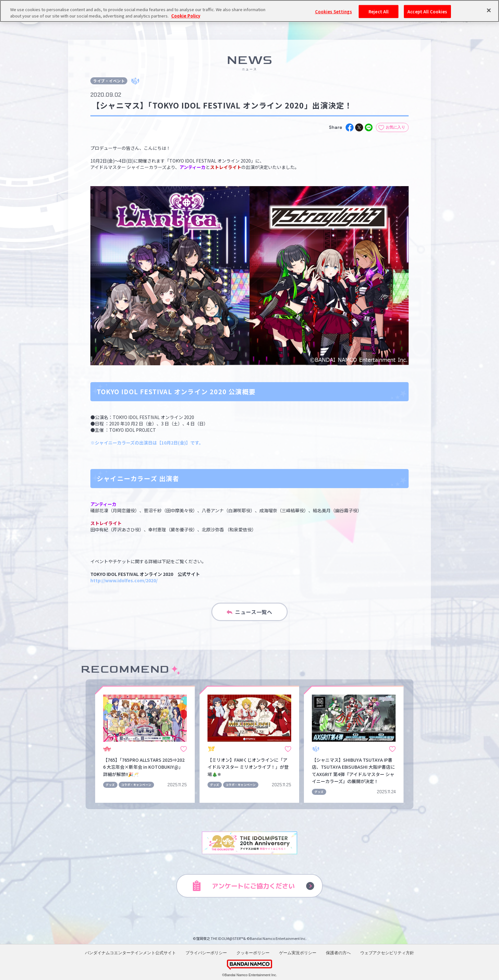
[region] (250, 11)
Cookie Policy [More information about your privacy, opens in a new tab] (186, 16)
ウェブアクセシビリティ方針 (387, 953)
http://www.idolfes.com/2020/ (124, 580)
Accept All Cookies (427, 11)
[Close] (489, 10)
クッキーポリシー (253, 953)
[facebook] (350, 127)
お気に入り (396, 127)
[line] (369, 127)
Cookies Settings (334, 11)
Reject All (379, 11)
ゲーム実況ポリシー (298, 953)
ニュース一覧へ (250, 612)
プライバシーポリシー (206, 953)
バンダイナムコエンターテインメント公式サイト (130, 953)
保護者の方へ (338, 953)
